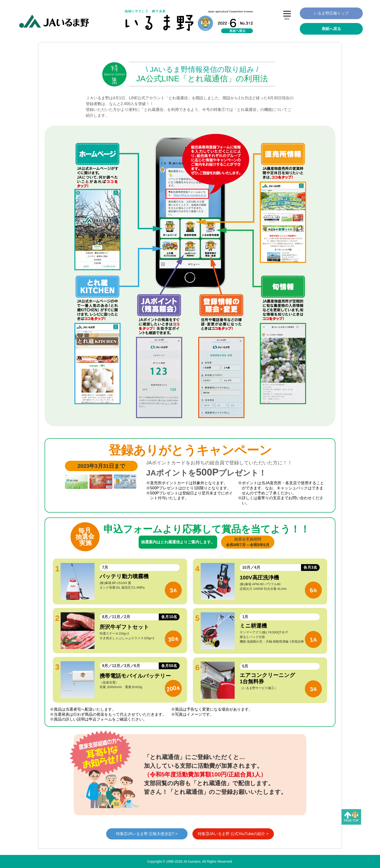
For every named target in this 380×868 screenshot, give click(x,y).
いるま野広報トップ (331, 13)
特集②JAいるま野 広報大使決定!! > (147, 834)
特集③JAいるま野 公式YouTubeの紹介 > (233, 834)
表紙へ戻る (331, 29)
